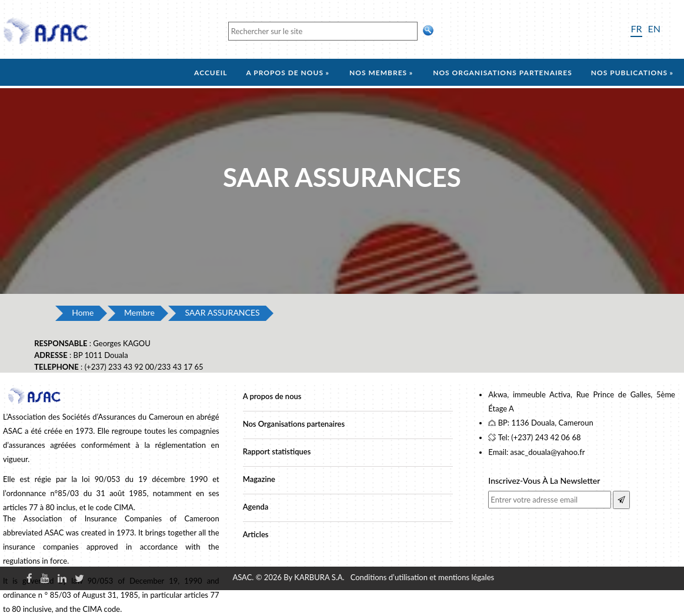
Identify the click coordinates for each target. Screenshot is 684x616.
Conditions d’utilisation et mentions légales (422, 577)
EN (654, 29)
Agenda (256, 507)
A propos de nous (285, 73)
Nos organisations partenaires (503, 73)
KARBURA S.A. (319, 577)
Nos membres (378, 73)
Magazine (259, 479)
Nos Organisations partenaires (294, 424)
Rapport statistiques (277, 451)
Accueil (211, 73)
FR (636, 29)
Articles (256, 534)
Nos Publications (629, 73)
